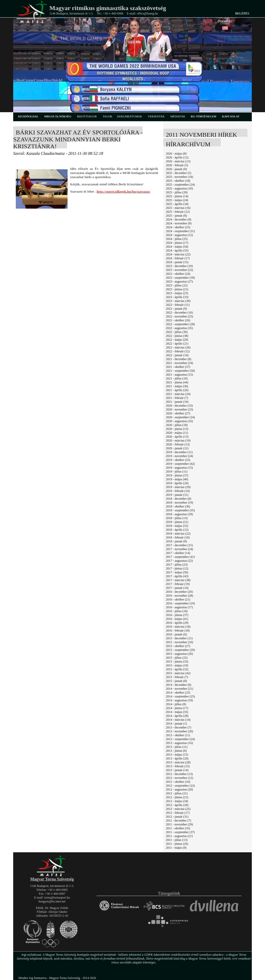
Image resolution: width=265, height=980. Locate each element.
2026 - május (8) (176, 154)
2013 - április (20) (177, 758)
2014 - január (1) (176, 724)
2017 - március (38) (178, 580)
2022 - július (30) (177, 332)
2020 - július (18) (177, 425)
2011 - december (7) (178, 821)
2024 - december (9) (179, 219)
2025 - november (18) (179, 177)
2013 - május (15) (177, 755)
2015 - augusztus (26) (179, 654)
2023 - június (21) (177, 289)
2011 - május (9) (176, 848)
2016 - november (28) (179, 596)
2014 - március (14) (178, 720)
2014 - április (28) (177, 716)
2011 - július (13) (177, 840)
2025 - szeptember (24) (180, 185)
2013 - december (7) (179, 727)
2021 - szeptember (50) (180, 371)
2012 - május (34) (177, 801)
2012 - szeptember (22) (180, 786)
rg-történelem (204, 116)
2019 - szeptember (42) (180, 464)
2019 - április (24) (177, 483)
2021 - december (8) (179, 359)
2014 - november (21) (179, 689)
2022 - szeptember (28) (180, 324)
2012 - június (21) (177, 797)
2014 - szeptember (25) (180, 696)
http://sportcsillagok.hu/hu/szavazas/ (123, 191)
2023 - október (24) (178, 274)
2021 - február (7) (177, 398)
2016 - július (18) (177, 611)
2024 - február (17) (178, 258)
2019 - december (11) (179, 452)
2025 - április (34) (177, 204)
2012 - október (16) (178, 782)
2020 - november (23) (179, 409)
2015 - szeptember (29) (180, 650)
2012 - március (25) (178, 809)
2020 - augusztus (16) (179, 421)
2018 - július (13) (177, 518)
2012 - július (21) (177, 793)
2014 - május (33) (177, 712)
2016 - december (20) (179, 592)
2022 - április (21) (177, 344)
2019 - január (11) (177, 495)
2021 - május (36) (177, 386)
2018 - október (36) (178, 506)
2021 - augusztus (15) (179, 375)
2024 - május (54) (177, 247)
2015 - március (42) (178, 673)
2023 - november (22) (179, 270)
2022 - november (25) (179, 316)
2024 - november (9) (179, 223)
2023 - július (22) (177, 285)
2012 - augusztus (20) (179, 789)
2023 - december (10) (179, 266)
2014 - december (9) (179, 685)
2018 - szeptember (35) (180, 510)
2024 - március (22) (178, 254)
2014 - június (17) (177, 708)
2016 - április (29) (177, 623)
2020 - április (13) (177, 437)
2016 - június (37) (177, 615)
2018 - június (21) (177, 522)
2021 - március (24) (178, 394)
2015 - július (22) (177, 658)
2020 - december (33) (179, 406)
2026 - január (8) (176, 169)
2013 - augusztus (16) (179, 743)
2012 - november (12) (179, 778)
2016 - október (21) (178, 599)
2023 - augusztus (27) (179, 282)
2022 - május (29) (177, 340)
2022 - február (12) (178, 351)
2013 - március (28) (178, 762)
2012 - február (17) (178, 813)
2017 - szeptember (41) (180, 557)
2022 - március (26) (178, 347)
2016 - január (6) (176, 634)
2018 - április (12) (177, 530)
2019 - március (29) (178, 487)
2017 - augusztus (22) (179, 561)
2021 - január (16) (177, 402)
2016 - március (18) (178, 627)
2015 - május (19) (177, 665)
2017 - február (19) (178, 584)
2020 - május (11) (177, 433)
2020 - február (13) (178, 444)
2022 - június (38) (177, 336)
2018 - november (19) (179, 503)
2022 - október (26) (178, 320)
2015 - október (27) (178, 646)
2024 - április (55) (177, 250)
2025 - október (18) (178, 181)
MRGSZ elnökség (58, 116)
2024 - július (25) (177, 239)
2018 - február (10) (178, 537)
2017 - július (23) (177, 565)
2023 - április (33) (177, 297)
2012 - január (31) (177, 817)
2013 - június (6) (176, 751)
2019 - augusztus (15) (179, 468)
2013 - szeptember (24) (180, 739)
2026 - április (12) (177, 157)
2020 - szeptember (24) (180, 417)
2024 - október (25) (178, 227)
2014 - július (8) (176, 704)
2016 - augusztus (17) (179, 607)
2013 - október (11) (178, 735)
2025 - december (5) (179, 173)
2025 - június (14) (177, 196)
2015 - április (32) (177, 669)
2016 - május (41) (177, 619)
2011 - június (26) (177, 844)
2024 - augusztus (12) (179, 235)
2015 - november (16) (179, 642)
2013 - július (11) (177, 747)
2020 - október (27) (178, 413)
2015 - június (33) (177, 662)
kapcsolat (231, 116)
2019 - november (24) (179, 456)
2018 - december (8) (179, 499)
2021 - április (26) (177, 390)
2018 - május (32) (177, 526)
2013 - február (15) (178, 766)
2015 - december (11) (179, 638)
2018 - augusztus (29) (179, 514)
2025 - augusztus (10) (179, 188)
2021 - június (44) (177, 382)
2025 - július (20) (177, 192)
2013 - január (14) (177, 770)
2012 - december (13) (179, 774)
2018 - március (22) (178, 534)
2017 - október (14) (178, 553)
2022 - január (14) (177, 355)
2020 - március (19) (178, 440)
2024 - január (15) (177, 262)
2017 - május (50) (177, 572)
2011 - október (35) (178, 828)
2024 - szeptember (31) (180, 231)
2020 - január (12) (177, 448)
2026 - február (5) (177, 165)
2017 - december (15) (179, 545)
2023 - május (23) (177, 293)
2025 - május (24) (177, 200)
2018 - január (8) (176, 541)
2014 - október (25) (178, 693)
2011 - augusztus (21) (179, 836)
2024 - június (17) (177, 243)
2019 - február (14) (178, 491)
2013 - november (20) (179, 731)
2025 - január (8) (176, 216)
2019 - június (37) (177, 475)
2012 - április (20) (177, 805)
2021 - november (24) (179, 363)
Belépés (242, 13)
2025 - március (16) (178, 208)
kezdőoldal (28, 116)
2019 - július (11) (177, 472)
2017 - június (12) (177, 568)
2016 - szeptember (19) (180, 603)
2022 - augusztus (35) (179, 328)
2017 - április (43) (177, 576)
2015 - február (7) (177, 677)
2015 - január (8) (176, 681)
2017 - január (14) (177, 588)
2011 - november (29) (179, 824)
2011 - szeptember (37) (180, 832)
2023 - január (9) (176, 309)
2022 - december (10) (179, 313)
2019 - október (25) (178, 460)
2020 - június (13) (177, 429)
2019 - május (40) (177, 479)
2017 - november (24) (179, 549)
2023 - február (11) (178, 305)
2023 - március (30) (178, 301)
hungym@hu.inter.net (52, 901)
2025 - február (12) (178, 212)
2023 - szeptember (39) (180, 278)
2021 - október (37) (178, 367)
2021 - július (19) (177, 378)
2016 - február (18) (178, 630)
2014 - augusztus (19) (179, 700)
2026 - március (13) (178, 161)
